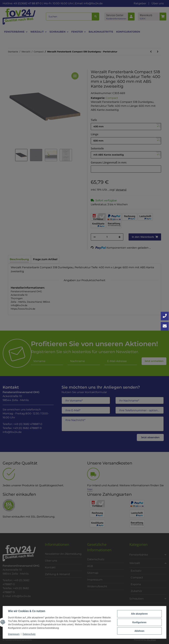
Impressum (14, 634)
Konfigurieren (139, 622)
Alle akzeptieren (139, 614)
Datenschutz (29, 634)
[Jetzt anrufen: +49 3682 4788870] (165, 316)
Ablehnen (139, 631)
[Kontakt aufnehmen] (165, 326)
